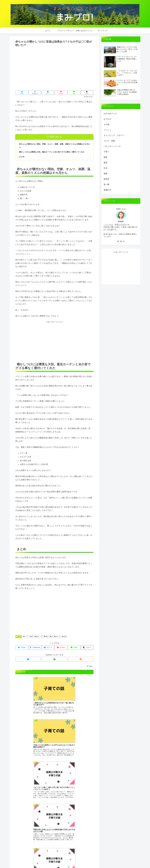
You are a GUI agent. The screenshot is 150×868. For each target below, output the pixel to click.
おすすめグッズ (110, 114)
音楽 (64, 637)
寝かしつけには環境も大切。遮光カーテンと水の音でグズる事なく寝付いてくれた (54, 152)
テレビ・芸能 (109, 141)
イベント (107, 130)
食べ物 (106, 184)
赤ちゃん (57, 637)
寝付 (46, 637)
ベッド (26, 637)
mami (121, 221)
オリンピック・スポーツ (114, 135)
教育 (106, 163)
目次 (52, 137)
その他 (106, 124)
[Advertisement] (54, 70)
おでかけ (107, 119)
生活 (106, 168)
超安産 (106, 179)
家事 (106, 157)
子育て (19, 637)
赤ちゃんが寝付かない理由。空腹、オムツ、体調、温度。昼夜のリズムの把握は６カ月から (55, 146)
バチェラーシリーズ (112, 146)
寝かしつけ (39, 637)
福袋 (106, 174)
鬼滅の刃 (107, 190)
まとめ (22, 157)
